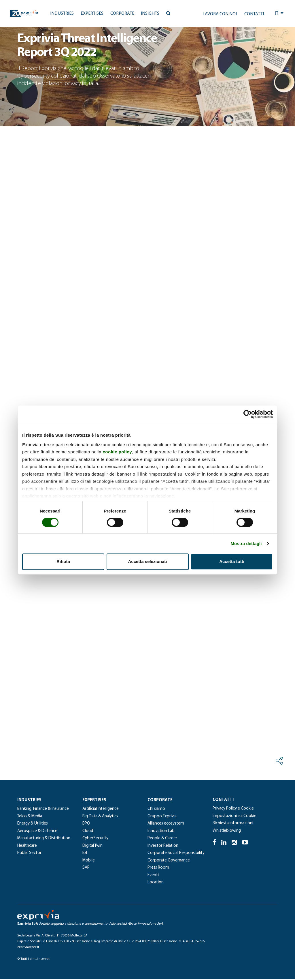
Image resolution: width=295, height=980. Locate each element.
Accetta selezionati (147, 561)
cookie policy (117, 452)
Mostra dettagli (246, 543)
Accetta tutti (232, 561)
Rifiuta (63, 561)
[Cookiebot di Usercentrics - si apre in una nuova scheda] (248, 414)
